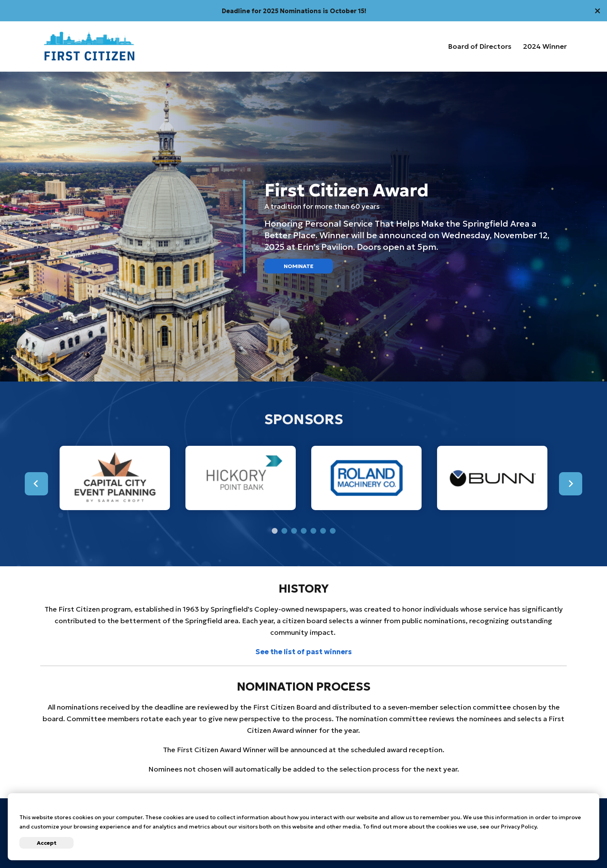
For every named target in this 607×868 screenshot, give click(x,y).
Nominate (299, 266)
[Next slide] (571, 484)
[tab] (275, 531)
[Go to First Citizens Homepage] (89, 46)
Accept (47, 843)
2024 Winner (545, 47)
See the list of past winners (304, 652)
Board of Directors (480, 47)
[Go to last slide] (36, 484)
